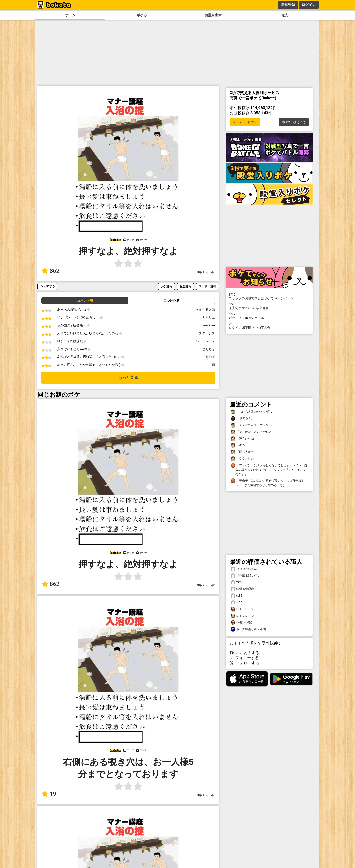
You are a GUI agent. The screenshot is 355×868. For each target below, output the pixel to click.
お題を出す (213, 15)
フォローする (244, 658)
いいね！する (245, 653)
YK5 (236, 582)
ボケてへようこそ (294, 122)
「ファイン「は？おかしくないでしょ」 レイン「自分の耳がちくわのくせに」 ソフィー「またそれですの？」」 (269, 470)
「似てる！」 (242, 418)
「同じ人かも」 (244, 452)
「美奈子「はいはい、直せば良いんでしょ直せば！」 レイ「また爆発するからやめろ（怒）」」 (270, 483)
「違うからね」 (244, 439)
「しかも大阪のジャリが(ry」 (253, 412)
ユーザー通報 (207, 286)
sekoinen (209, 325)
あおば (210, 357)
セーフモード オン (245, 122)
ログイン (309, 5)
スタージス (207, 333)
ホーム (70, 15)
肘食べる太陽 (205, 310)
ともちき (209, 349)
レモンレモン (242, 609)
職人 (285, 15)
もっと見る (128, 378)
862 (50, 271)
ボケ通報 (166, 286)
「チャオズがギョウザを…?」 (253, 425)
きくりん (209, 317)
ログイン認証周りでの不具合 (269, 326)
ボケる (142, 15)
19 (49, 794)
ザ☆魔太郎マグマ (245, 576)
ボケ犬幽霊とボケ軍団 (248, 629)
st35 (236, 596)
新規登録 (288, 5)
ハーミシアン (205, 341)
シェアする (48, 286)
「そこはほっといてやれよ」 (253, 432)
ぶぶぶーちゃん (244, 569)
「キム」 (239, 445)
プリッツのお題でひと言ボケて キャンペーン (269, 296)
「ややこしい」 (244, 459)
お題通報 (185, 286)
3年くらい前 (206, 272)
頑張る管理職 (242, 589)
